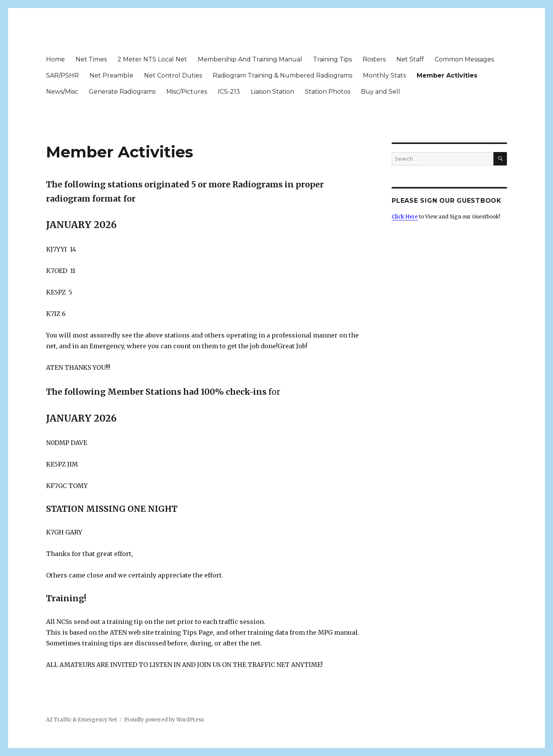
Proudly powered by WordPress (164, 720)
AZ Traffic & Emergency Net (82, 720)
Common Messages (464, 59)
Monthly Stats (384, 75)
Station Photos (328, 92)
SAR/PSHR (62, 75)
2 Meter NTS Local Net (152, 59)
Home (55, 59)
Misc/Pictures (187, 92)
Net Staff (410, 59)
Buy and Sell (381, 92)
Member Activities (447, 75)
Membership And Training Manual (250, 59)
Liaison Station (272, 92)
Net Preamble (111, 75)
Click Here (405, 217)
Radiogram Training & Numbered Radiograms (282, 75)
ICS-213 (229, 92)
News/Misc (62, 92)
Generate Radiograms (122, 92)
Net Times (91, 59)
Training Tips (332, 59)
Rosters (374, 59)
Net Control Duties (173, 75)
